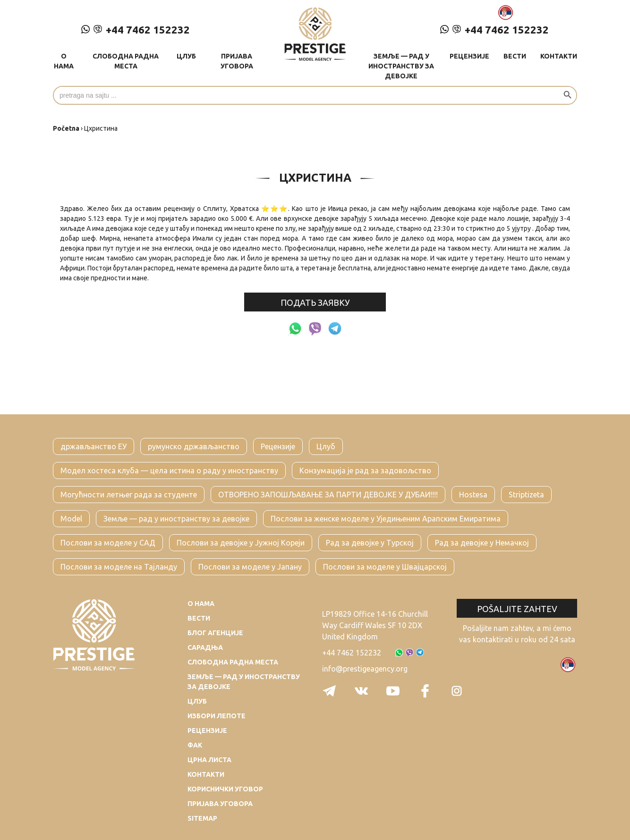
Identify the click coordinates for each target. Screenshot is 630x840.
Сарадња (205, 647)
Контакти (559, 56)
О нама (64, 61)
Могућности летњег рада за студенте (129, 495)
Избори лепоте (217, 716)
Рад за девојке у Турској (370, 543)
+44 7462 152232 (136, 29)
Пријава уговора (237, 61)
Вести (515, 56)
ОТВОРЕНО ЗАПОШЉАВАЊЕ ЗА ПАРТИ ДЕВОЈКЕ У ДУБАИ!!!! (328, 495)
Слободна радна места (126, 61)
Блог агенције (215, 633)
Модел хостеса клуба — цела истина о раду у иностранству (169, 470)
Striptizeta (526, 495)
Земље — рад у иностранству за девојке (401, 66)
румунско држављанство (194, 446)
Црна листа (209, 760)
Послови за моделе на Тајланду (119, 567)
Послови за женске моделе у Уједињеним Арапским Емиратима (386, 519)
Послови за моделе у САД (108, 543)
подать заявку (315, 302)
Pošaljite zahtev (517, 609)
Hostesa (473, 495)
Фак (195, 745)
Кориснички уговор (225, 789)
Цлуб (186, 56)
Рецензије (469, 56)
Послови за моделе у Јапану (250, 567)
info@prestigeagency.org (365, 669)
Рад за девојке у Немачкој (482, 543)
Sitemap (202, 818)
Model (71, 519)
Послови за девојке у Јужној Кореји (241, 543)
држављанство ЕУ (94, 446)
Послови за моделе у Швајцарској (385, 567)
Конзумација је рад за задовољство (365, 470)
